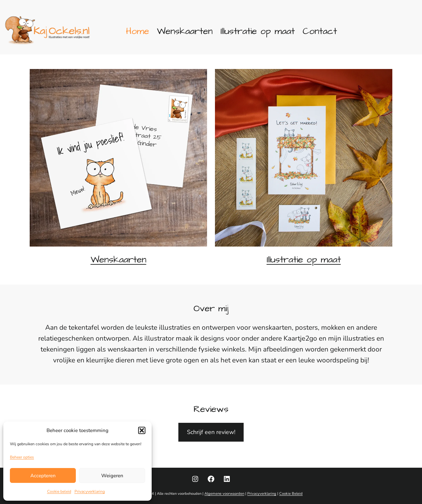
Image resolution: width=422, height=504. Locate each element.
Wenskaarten (119, 260)
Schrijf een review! (211, 432)
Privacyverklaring (90, 491)
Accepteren (43, 476)
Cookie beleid (59, 491)
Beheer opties (22, 457)
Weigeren (112, 476)
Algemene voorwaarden (224, 494)
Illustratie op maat (304, 260)
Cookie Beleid (291, 494)
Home (137, 31)
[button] (142, 430)
